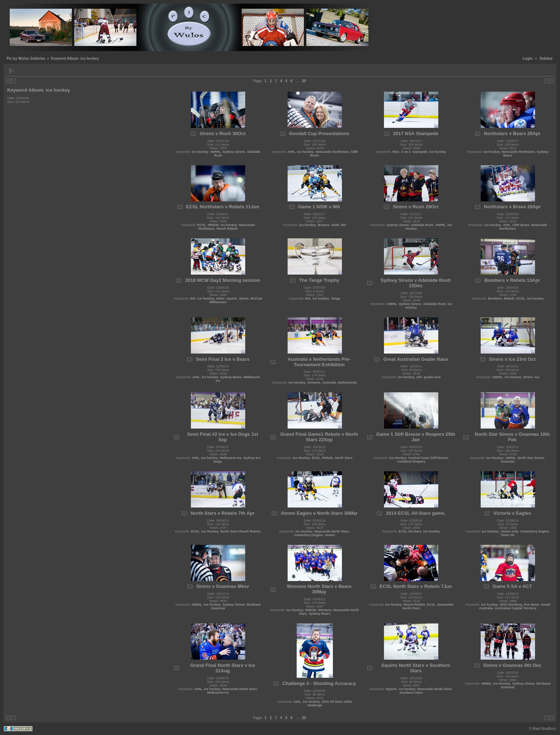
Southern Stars (411, 693)
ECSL (202, 225)
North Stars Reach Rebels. (241, 531)
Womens (325, 610)
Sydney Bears (231, 377)
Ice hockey (308, 225)
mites (220, 298)
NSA (396, 152)
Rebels (509, 298)
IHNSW (213, 225)
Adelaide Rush (422, 225)
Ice (537, 377)
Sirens (528, 377)
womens (314, 383)
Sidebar (546, 59)
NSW (335, 225)
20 (304, 81)
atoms (244, 298)
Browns (324, 225)
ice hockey (200, 152)
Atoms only (509, 531)
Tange (336, 298)
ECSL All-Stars (410, 531)
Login (528, 59)
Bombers (495, 298)
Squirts (391, 689)
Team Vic (508, 535)
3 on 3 (406, 152)
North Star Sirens (531, 458)
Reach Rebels (227, 229)
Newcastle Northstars (332, 152)
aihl (419, 377)
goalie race (432, 377)
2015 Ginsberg (511, 605)
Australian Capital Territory (516, 608)
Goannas (508, 462)
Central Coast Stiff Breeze (428, 458)
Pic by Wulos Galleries (26, 59)
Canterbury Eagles (309, 535)
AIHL (291, 152)
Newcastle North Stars (332, 531)
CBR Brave (521, 225)
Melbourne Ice (231, 458)
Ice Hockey (297, 383)
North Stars (344, 458)
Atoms (330, 535)
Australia (329, 383)
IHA (193, 298)
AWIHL (216, 152)
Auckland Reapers (411, 462)
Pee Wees (532, 605)
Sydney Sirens (234, 152)
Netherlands (347, 383)
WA (344, 225)
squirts (232, 298)
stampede (420, 152)
